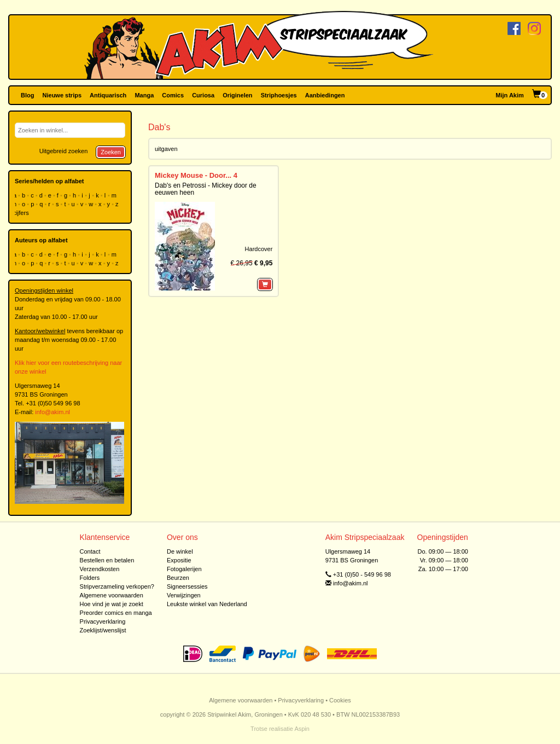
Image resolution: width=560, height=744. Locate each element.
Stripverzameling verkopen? (117, 586)
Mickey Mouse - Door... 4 (196, 175)
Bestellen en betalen (107, 560)
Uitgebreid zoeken (64, 151)
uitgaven (166, 149)
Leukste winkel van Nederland (207, 604)
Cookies (340, 700)
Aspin (302, 729)
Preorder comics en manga (116, 613)
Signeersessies (187, 586)
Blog (27, 95)
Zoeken (111, 152)
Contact (90, 551)
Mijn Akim (510, 95)
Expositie (179, 560)
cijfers (22, 213)
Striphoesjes (279, 95)
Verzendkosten (100, 569)
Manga (144, 95)
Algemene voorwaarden (112, 595)
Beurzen (178, 578)
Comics (173, 95)
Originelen (237, 95)
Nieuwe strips (62, 95)
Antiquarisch (108, 95)
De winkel (180, 551)
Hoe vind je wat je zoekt (112, 604)
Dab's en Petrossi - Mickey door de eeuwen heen (206, 189)
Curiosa (203, 95)
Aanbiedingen (325, 95)
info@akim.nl (52, 412)
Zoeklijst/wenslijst (103, 630)
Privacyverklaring (103, 621)
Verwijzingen (184, 595)
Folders (90, 578)
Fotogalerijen (184, 569)
